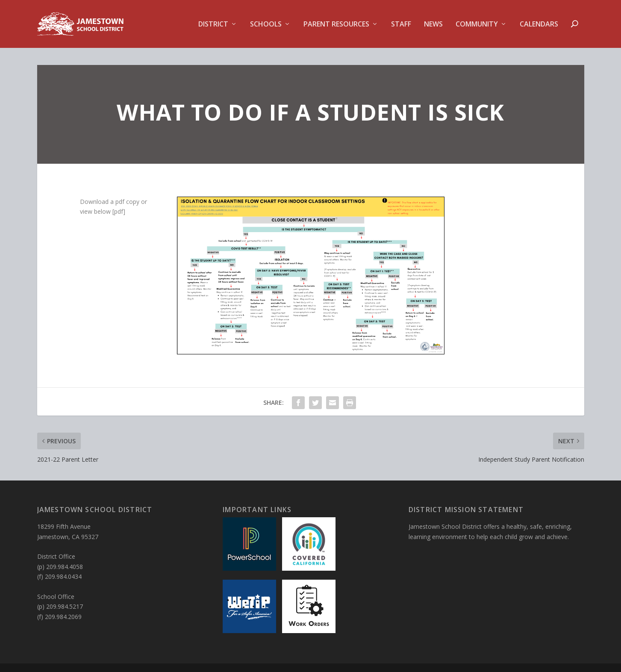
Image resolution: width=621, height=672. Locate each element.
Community (477, 25)
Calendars (539, 25)
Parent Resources (336, 25)
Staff (401, 25)
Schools (266, 25)
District (213, 25)
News (433, 25)
